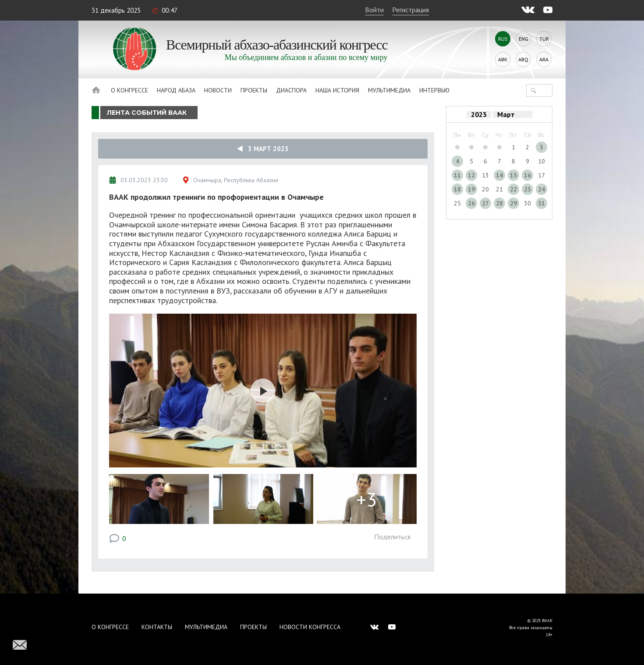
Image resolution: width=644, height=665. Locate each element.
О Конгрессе (129, 90)
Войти (374, 10)
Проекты (254, 90)
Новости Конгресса (310, 627)
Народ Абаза (176, 90)
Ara (544, 59)
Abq (523, 59)
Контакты (157, 627)
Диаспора (291, 90)
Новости (218, 90)
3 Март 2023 (263, 149)
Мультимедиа (389, 90)
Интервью (434, 90)
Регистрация (410, 10)
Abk (503, 59)
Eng (524, 39)
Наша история (337, 90)
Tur (544, 39)
